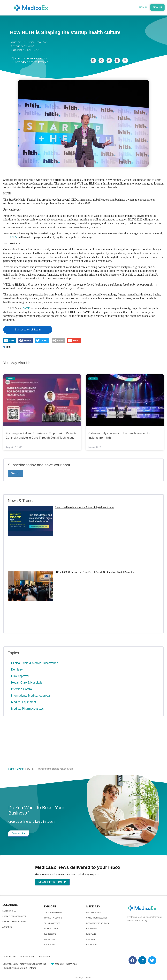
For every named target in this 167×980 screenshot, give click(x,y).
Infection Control (22, 689)
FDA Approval (20, 676)
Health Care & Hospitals (27, 683)
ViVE (27, 308)
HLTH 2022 (10, 237)
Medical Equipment (24, 702)
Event (30, 46)
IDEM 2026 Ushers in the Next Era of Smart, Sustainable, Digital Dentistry (94, 572)
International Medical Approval (31, 696)
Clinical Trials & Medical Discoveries (35, 663)
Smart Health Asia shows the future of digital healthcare (84, 507)
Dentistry (17, 670)
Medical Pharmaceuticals (27, 709)
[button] (93, 61)
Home (11, 769)
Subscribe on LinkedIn (28, 330)
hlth (8, 347)
